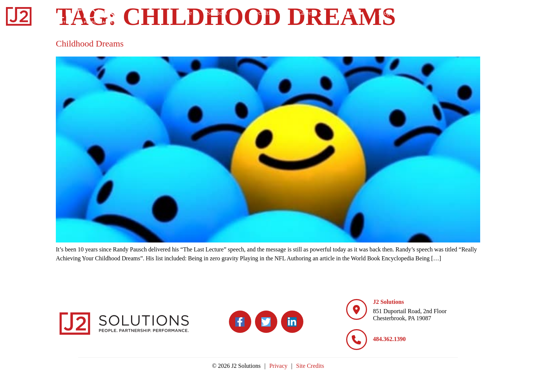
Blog (480, 13)
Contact (513, 13)
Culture (443, 13)
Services (313, 13)
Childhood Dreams (90, 44)
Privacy (278, 366)
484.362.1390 (389, 339)
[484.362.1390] (357, 340)
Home (277, 13)
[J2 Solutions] (357, 309)
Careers (402, 13)
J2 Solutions (388, 302)
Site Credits (310, 366)
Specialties (358, 13)
